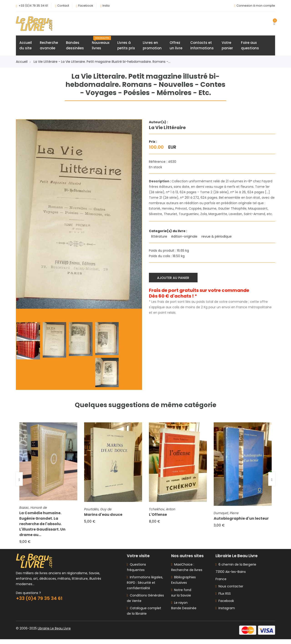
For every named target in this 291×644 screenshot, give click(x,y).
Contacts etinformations (202, 47)
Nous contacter (229, 591)
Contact (63, 6)
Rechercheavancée (49, 47)
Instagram (225, 613)
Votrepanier (227, 47)
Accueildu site (26, 47)
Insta (106, 6)
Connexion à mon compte (256, 6)
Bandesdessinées (75, 47)
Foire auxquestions (250, 47)
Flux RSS (223, 598)
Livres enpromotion (152, 47)
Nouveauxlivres (101, 45)
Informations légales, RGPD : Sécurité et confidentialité (145, 587)
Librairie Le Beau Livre (54, 633)
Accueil (23, 63)
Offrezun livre (176, 47)
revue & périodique (217, 238)
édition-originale (185, 238)
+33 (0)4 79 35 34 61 (33, 6)
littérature (160, 238)
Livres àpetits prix (126, 47)
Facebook (86, 6)
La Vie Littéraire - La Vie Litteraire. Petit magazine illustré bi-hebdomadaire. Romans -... (102, 63)
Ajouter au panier (174, 278)
